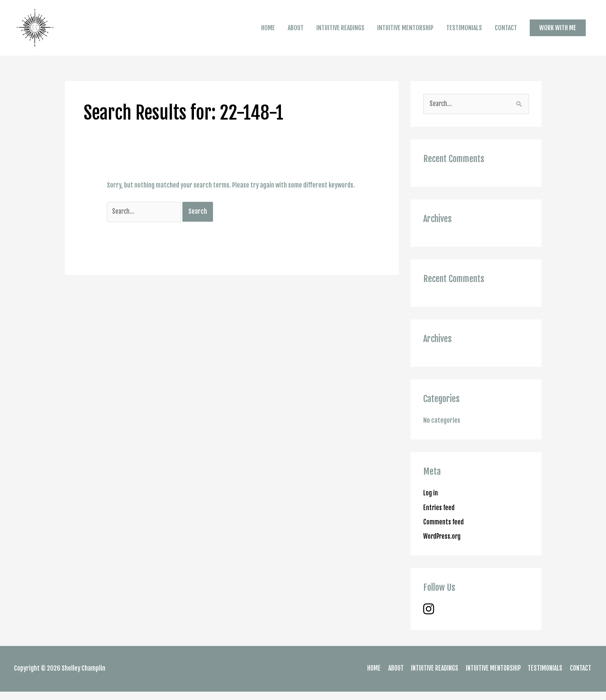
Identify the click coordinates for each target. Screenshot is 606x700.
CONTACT (506, 32)
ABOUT (296, 32)
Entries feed (439, 516)
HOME (268, 32)
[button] (558, 32)
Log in (431, 502)
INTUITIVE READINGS (340, 32)
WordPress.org (443, 545)
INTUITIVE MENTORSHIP (405, 32)
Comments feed (444, 530)
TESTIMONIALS (464, 32)
